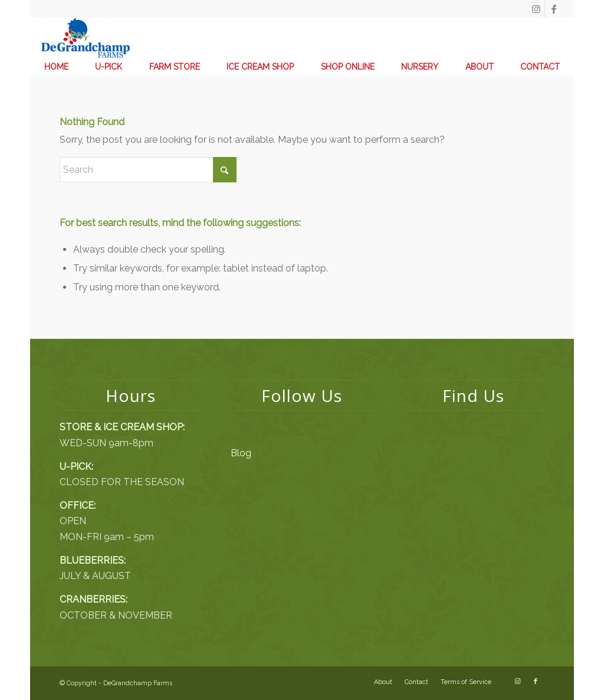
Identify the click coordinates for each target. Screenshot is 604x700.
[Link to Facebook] (554, 9)
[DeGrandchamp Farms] (86, 38)
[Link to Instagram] (536, 9)
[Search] (148, 170)
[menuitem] (56, 67)
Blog (241, 453)
